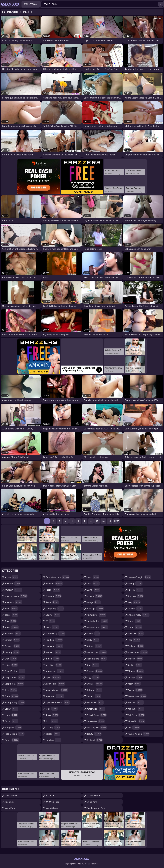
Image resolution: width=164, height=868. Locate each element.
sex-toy (135, 590)
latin (93, 583)
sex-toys (135, 596)
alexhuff (13, 583)
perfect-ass (96, 721)
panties (94, 696)
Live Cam (33, 4)
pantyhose (95, 702)
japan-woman (57, 690)
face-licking (15, 734)
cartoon (12, 646)
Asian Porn (10, 808)
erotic (11, 715)
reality (94, 734)
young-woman (138, 734)
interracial (55, 671)
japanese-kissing (58, 702)
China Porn (92, 802)
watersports (137, 696)
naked (93, 634)
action (11, 577)
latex (93, 577)
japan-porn (55, 684)
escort (11, 721)
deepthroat (14, 684)
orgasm (95, 671)
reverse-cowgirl (139, 577)
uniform (135, 659)
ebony (11, 709)
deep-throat (15, 677)
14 (103, 521)
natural (94, 646)
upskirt (135, 665)
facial (12, 740)
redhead (95, 740)
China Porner (11, 796)
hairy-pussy (55, 634)
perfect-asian (97, 715)
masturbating (97, 621)
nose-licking (97, 659)
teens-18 (136, 634)
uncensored (138, 652)
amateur (13, 590)
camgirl (12, 640)
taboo (134, 621)
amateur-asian (16, 596)
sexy (134, 602)
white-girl (136, 721)
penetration (96, 709)
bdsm (12, 627)
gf (50, 621)
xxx (134, 728)
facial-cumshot (58, 577)
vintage (135, 677)
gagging (54, 596)
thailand (136, 646)
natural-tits (97, 652)
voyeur (135, 690)
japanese (55, 696)
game (52, 602)
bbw (11, 621)
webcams (136, 709)
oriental (95, 684)
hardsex (53, 652)
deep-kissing (15, 671)
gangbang (55, 609)
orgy (93, 677)
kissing (53, 728)
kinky (52, 715)
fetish (53, 590)
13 (97, 521)
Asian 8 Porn (52, 808)
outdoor (94, 690)
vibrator (136, 671)
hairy (52, 627)
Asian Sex (9, 802)
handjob (54, 640)
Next (116, 521)
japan (53, 677)
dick (11, 690)
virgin (134, 684)
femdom (54, 583)
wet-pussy (136, 715)
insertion (54, 665)
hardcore (54, 646)
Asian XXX (51, 796)
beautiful (13, 634)
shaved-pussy (138, 615)
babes (11, 615)
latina (93, 590)
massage (95, 609)
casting (12, 652)
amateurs (13, 602)
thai (134, 640)
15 (110, 521)
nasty (93, 640)
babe (11, 609)
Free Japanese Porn (96, 808)
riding (135, 583)
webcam (136, 702)
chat (11, 659)
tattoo (135, 627)
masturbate (96, 615)
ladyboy (53, 740)
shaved (135, 609)
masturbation (97, 627)
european (13, 728)
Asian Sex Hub (93, 796)
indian (53, 659)
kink (52, 709)
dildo (12, 696)
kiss (52, 721)
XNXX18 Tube (52, 802)
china (11, 665)
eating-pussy (15, 702)
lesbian (94, 596)
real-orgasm (97, 728)
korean (53, 734)
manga (94, 602)
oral (93, 665)
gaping (53, 615)
